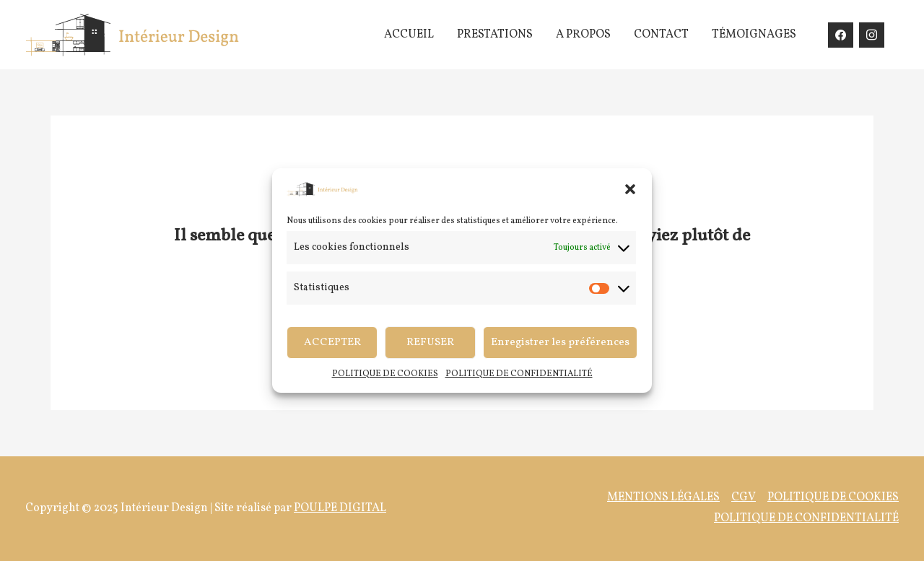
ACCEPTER (332, 343)
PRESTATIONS (495, 35)
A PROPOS (583, 35)
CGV (744, 497)
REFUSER (430, 343)
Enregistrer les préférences (560, 343)
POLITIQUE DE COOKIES (385, 374)
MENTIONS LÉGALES (663, 497)
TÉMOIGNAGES (754, 35)
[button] (630, 189)
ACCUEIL (409, 35)
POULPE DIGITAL (340, 508)
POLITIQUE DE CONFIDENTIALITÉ (519, 374)
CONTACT (661, 35)
